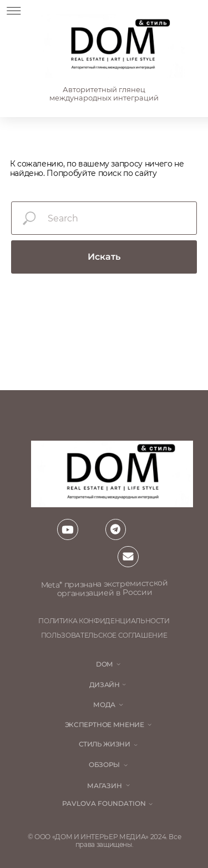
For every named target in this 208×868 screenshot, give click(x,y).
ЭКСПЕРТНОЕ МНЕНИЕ (105, 725)
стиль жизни (105, 744)
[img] (112, 46)
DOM (104, 664)
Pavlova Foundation (104, 804)
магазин (105, 786)
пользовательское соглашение (104, 635)
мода (104, 705)
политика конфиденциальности (104, 621)
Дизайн (105, 685)
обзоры (104, 765)
